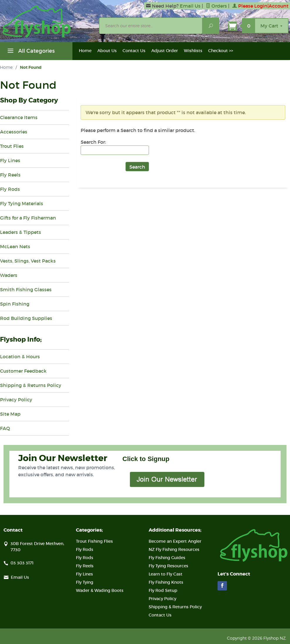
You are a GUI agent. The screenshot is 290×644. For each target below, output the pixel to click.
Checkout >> (221, 51)
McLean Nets (15, 246)
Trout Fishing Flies (94, 541)
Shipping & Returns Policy (31, 385)
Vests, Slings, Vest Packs (28, 261)
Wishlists (193, 51)
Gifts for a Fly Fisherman (28, 218)
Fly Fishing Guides (167, 558)
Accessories (14, 132)
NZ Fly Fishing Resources (174, 549)
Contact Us (134, 51)
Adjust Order (165, 51)
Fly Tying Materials (22, 203)
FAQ (5, 428)
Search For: (93, 142)
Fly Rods (10, 189)
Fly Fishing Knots (166, 582)
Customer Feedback (23, 371)
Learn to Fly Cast (166, 574)
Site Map (10, 414)
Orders (216, 6)
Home (85, 51)
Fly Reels (10, 175)
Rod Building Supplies (26, 318)
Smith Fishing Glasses (26, 290)
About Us (107, 51)
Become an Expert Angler (175, 541)
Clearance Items (19, 117)
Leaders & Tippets (21, 232)
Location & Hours (20, 357)
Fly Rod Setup (163, 590)
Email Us (190, 6)
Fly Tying (85, 582)
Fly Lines (10, 160)
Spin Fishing (15, 304)
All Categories (30, 52)
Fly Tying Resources (168, 566)
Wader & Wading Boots (100, 590)
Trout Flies (12, 146)
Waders (9, 275)
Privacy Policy (16, 400)
